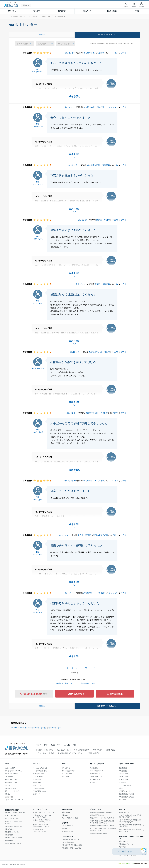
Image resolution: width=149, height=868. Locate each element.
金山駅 (102, 593)
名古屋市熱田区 (94, 165)
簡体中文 (21, 800)
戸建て (115, 413)
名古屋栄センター (55, 728)
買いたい (12, 11)
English (7, 800)
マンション (113, 53)
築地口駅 (101, 107)
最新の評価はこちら (88, 683)
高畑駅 (102, 481)
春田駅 (107, 352)
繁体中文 (14, 800)
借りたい (62, 11)
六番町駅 (104, 413)
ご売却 (124, 53)
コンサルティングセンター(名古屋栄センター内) (29, 728)
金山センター (70, 53)
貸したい (87, 11)
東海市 (97, 284)
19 (86, 668)
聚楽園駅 (106, 284)
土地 (116, 165)
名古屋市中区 (89, 53)
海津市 (99, 220)
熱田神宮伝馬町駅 (101, 535)
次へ (95, 668)
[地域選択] (26, 5)
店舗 (137, 11)
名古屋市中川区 (95, 352)
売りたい (37, 11)
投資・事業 (112, 11)
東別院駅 (101, 53)
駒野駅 (107, 220)
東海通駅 (106, 165)
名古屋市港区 (89, 107)
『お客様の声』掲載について (64, 683)
